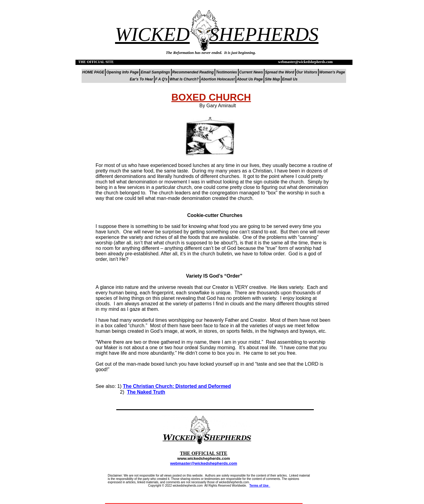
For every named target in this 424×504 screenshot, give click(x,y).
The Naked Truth (146, 392)
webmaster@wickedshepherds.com (204, 463)
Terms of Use (260, 486)
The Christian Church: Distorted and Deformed (177, 386)
